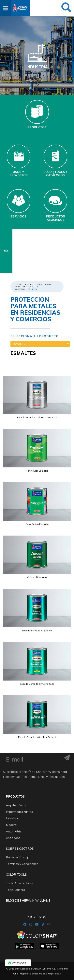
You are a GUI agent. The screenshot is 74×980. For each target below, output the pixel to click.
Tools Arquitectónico (20, 883)
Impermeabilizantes (19, 812)
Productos (15, 796)
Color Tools (16, 875)
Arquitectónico (16, 805)
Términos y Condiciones (22, 864)
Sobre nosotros (20, 849)
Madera (11, 825)
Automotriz (14, 831)
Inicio (18, 284)
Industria (29, 284)
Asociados (13, 838)
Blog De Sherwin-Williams (28, 900)
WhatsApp (18, 963)
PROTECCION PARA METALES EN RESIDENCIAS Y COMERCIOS (33, 287)
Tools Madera (15, 890)
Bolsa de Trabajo (18, 857)
